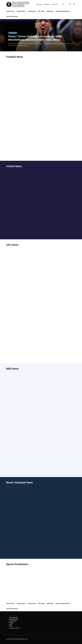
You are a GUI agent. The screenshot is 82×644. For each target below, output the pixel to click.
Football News (21, 11)
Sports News (10, 11)
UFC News (41, 11)
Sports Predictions (12, 16)
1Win (11, 626)
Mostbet (11, 623)
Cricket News (32, 11)
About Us (55, 4)
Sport (11, 624)
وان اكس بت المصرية (14, 628)
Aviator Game (13, 621)
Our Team (39, 4)
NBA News (50, 11)
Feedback (47, 4)
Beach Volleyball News (63, 11)
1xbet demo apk (13, 617)
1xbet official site (14, 619)
